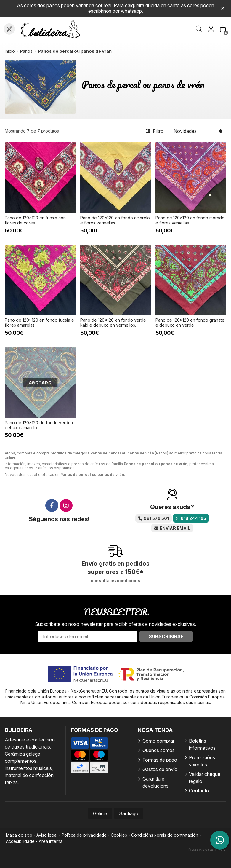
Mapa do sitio (19, 835)
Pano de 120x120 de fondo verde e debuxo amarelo (40, 425)
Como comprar (158, 741)
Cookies (119, 835)
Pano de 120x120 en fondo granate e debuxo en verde (190, 323)
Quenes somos (159, 750)
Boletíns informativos (202, 744)
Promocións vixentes (202, 761)
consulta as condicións (115, 581)
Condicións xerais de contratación (165, 835)
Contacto (199, 791)
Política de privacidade (84, 835)
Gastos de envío (160, 769)
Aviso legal (47, 835)
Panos (28, 468)
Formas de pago (160, 760)
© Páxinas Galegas (207, 850)
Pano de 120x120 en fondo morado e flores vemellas (190, 220)
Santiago (129, 813)
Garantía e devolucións (155, 782)
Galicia (100, 813)
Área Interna (51, 841)
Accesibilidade (20, 841)
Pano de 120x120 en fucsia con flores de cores (35, 220)
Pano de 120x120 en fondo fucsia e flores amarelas (39, 323)
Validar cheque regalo (205, 778)
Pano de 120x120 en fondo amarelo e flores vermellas (115, 220)
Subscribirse (166, 636)
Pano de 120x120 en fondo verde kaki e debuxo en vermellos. (113, 323)
